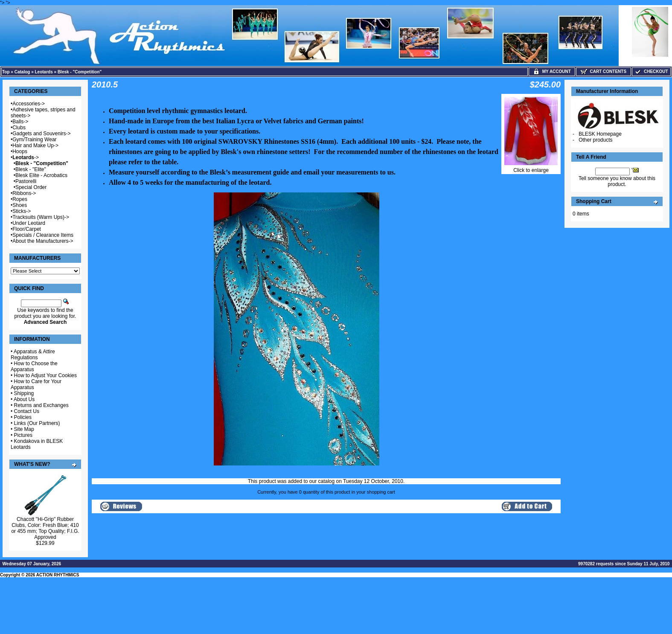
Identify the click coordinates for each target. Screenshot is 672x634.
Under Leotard (29, 223)
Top (6, 72)
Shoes (20, 205)
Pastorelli (26, 181)
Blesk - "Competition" (80, 72)
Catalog (22, 72)
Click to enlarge (531, 168)
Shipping (24, 393)
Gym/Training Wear (34, 140)
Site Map (24, 429)
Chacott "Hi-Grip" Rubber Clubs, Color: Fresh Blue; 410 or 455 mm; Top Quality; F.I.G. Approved (45, 528)
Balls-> (20, 122)
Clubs (19, 128)
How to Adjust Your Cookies (45, 375)
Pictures (23, 435)
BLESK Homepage (600, 134)
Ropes (20, 199)
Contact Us (27, 411)
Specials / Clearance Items (43, 235)
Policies (23, 417)
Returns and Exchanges (41, 405)
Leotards (44, 72)
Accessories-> (29, 104)
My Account (552, 71)
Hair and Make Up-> (35, 145)
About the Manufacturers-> (43, 241)
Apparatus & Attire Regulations (33, 355)
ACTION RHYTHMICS (58, 575)
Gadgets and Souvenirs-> (41, 134)
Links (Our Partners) (37, 423)
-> (26, 157)
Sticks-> (22, 211)
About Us (24, 399)
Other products (595, 140)
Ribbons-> (24, 193)
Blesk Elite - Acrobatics (41, 175)
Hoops (20, 151)
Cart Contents (604, 71)
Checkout (651, 71)
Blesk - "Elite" (31, 169)
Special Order (31, 187)
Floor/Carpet (27, 229)
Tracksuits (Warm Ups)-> (41, 217)
